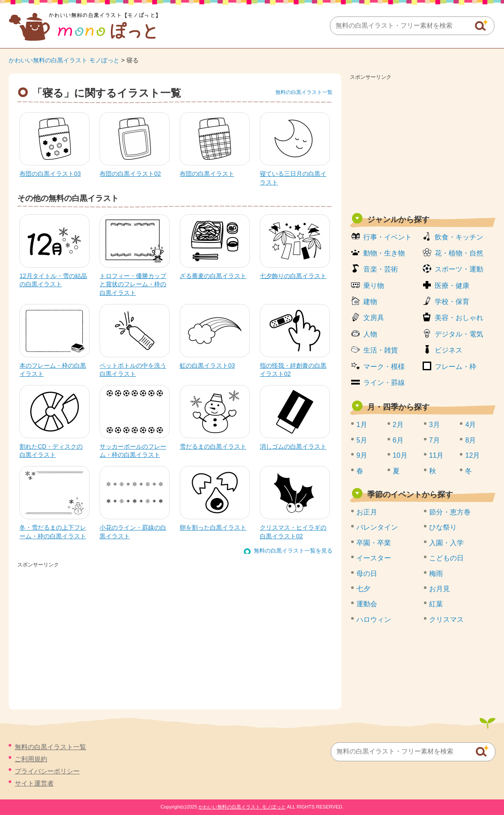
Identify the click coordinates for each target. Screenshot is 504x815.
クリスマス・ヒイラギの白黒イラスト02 (293, 532)
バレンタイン (377, 527)
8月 (470, 440)
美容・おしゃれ (459, 318)
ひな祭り (443, 527)
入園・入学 (446, 543)
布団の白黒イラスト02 (130, 174)
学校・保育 (452, 302)
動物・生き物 (384, 253)
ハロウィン (374, 619)
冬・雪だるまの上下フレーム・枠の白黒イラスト (53, 532)
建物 (370, 302)
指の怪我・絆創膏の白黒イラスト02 (293, 370)
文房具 (374, 318)
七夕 (363, 589)
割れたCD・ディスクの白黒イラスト (51, 451)
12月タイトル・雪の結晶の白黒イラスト (53, 280)
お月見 (439, 589)
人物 (370, 334)
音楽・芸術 (381, 269)
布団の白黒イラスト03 (50, 174)
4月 (470, 425)
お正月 (367, 512)
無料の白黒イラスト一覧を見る (293, 551)
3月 (435, 425)
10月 (400, 455)
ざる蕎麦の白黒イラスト (213, 276)
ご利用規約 (31, 759)
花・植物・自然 (459, 253)
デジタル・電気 (459, 334)
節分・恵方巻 (450, 512)
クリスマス (446, 619)
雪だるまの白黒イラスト (213, 446)
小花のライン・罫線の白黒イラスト (133, 532)
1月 (362, 425)
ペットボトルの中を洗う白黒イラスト (133, 370)
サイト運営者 (34, 783)
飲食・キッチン (459, 237)
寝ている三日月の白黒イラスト (293, 178)
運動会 (367, 604)
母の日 (367, 574)
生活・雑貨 (381, 350)
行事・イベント (388, 237)
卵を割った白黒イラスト (213, 527)
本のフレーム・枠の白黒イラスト (53, 370)
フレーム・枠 (456, 367)
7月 (435, 440)
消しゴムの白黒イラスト (293, 446)
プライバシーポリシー (47, 771)
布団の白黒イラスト (207, 174)
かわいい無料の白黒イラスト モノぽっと (64, 60)
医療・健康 (452, 286)
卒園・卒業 (374, 543)
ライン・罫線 (384, 383)
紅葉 (436, 604)
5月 (362, 440)
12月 (472, 455)
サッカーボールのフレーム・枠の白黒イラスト (133, 451)
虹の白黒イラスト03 (207, 365)
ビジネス (449, 350)
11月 (436, 455)
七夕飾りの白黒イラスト (293, 276)
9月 (362, 455)
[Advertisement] (423, 144)
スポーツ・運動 (459, 269)
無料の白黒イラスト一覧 (304, 92)
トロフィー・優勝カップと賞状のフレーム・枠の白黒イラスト (133, 284)
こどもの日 (446, 558)
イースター (374, 558)
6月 (398, 440)
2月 (398, 425)
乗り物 (374, 286)
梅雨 (436, 574)
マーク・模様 (384, 367)
